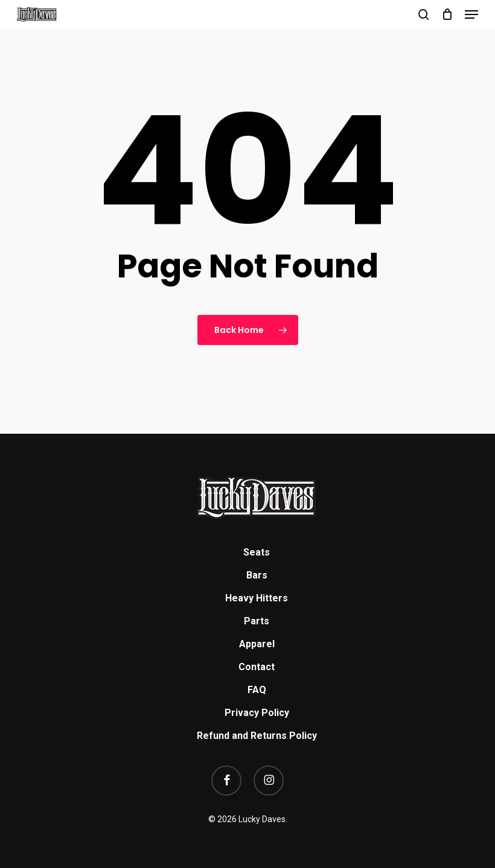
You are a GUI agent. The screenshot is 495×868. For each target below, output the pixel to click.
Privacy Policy (257, 713)
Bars (257, 575)
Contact (257, 667)
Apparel (257, 644)
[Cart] (447, 14)
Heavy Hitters (257, 598)
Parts (257, 621)
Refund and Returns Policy (257, 736)
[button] (471, 14)
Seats (257, 552)
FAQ (257, 690)
